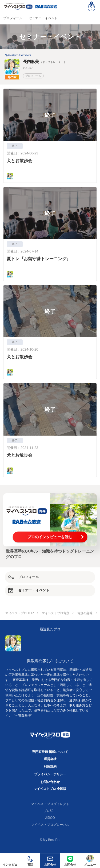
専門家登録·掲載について (50, 752)
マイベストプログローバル (50, 825)
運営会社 (50, 759)
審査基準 (25, 715)
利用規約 (50, 766)
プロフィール (33, 76)
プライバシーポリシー (50, 774)
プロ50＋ (50, 811)
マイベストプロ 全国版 (50, 789)
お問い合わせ (50, 782)
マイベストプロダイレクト (50, 804)
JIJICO (50, 818)
